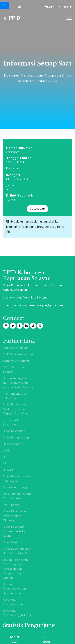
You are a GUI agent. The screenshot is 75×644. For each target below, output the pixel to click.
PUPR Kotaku (12, 505)
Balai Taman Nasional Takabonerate (18, 496)
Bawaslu (9, 470)
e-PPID (12, 18)
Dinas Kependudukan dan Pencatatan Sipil (17, 551)
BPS (6, 457)
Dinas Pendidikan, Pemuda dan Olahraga (15, 516)
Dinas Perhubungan (16, 437)
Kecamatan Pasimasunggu (13, 602)
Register (65, 7)
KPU (6, 463)
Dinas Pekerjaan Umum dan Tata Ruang (14, 531)
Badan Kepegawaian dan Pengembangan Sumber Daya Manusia (18, 383)
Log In (50, 7)
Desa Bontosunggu (16, 487)
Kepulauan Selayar (15, 348)
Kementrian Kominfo (16, 361)
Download (37, 209)
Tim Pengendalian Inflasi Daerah (15, 396)
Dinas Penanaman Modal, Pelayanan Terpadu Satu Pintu (16, 409)
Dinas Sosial (11, 542)
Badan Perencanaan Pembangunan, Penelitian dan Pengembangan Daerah (17, 569)
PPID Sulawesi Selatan (18, 354)
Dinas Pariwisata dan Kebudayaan (17, 479)
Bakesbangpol (12, 444)
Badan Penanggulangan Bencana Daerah (14, 589)
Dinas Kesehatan (14, 431)
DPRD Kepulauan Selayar (14, 369)
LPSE (6, 450)
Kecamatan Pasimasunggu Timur (17, 613)
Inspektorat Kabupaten (10, 422)
